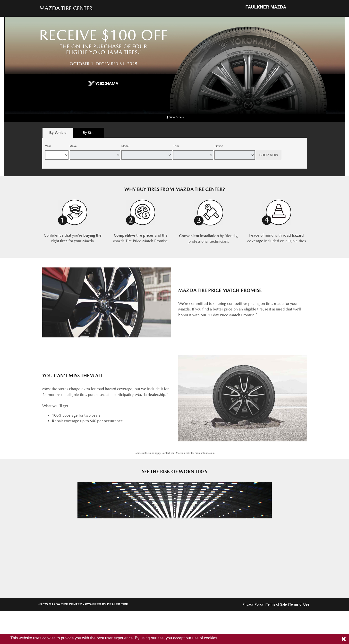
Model (125, 146)
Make (73, 146)
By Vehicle (58, 134)
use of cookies (205, 638)
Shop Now (269, 155)
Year (48, 146)
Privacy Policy (253, 604)
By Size (89, 133)
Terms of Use (299, 604)
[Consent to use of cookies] (344, 639)
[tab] (58, 133)
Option (219, 146)
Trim (176, 146)
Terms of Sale (276, 604)
